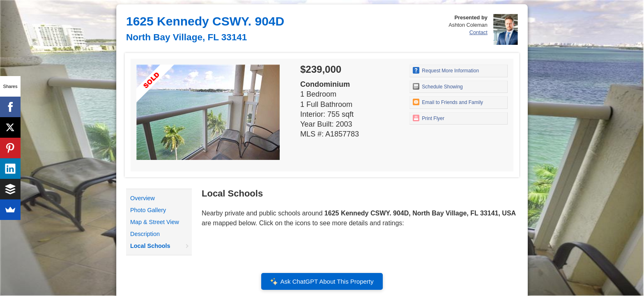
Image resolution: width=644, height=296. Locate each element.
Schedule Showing (438, 86)
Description (145, 234)
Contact (478, 32)
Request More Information (446, 70)
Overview (143, 198)
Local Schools (150, 246)
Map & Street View (155, 222)
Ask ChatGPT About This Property (322, 282)
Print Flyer (429, 118)
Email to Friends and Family (448, 102)
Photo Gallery (148, 210)
